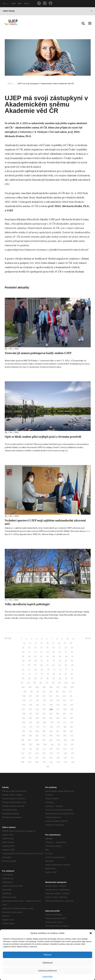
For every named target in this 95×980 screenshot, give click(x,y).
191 (30, 736)
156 (65, 714)
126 (24, 700)
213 (72, 745)
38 (72, 652)
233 (44, 758)
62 (54, 665)
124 (64, 696)
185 (44, 731)
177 (44, 727)
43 (47, 656)
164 (65, 718)
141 (72, 705)
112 (38, 692)
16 (47, 643)
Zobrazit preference (47, 971)
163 (58, 718)
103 (30, 687)
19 (65, 643)
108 (65, 687)
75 (23, 674)
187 (58, 731)
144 (37, 709)
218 (51, 749)
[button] (91, 933)
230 (23, 758)
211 (59, 745)
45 (60, 656)
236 (65, 758)
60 (41, 665)
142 (23, 709)
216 (37, 749)
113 (44, 692)
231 (30, 758)
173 (72, 722)
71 (54, 670)
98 (53, 683)
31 (29, 652)
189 (71, 731)
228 (65, 753)
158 (23, 718)
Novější (8, 638)
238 (22, 762)
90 (60, 678)
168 (38, 722)
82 (66, 674)
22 (29, 648)
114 (51, 692)
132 (65, 700)
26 (54, 648)
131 (58, 700)
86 (35, 678)
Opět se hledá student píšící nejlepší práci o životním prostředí (43, 437)
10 (68, 639)
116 (64, 692)
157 (71, 714)
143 (30, 709)
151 (31, 714)
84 (23, 678)
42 (41, 656)
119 (31, 696)
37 (66, 652)
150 (24, 714)
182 (24, 731)
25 (47, 648)
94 (28, 683)
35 (54, 652)
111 (31, 692)
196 (65, 736)
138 (51, 705)
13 (30, 643)
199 (30, 740)
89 (54, 678)
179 (58, 727)
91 (66, 678)
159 (30, 718)
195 (58, 736)
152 (37, 714)
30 (23, 652)
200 (37, 740)
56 (72, 661)
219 (58, 749)
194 (51, 736)
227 (58, 753)
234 (51, 758)
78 (42, 674)
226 (51, 753)
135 (31, 705)
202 (51, 740)
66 (23, 670)
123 (57, 696)
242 (51, 762)
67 (30, 670)
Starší (88, 638)
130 (51, 700)
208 (38, 745)
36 (60, 652)
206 (23, 745)
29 (72, 648)
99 (60, 683)
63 (60, 665)
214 (24, 749)
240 (37, 762)
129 (44, 700)
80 (54, 674)
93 (22, 683)
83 (72, 674)
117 (70, 692)
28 (66, 648)
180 (65, 727)
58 (29, 665)
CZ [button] (6, 4)
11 (73, 639)
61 (47, 665)
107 (58, 687)
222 (23, 753)
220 (65, 749)
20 (71, 643)
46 (66, 656)
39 (23, 656)
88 (48, 678)
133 (71, 700)
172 (65, 722)
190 (23, 736)
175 (31, 727)
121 (44, 696)
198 (23, 740)
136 (38, 705)
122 (51, 696)
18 (59, 643)
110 (25, 692)
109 (72, 687)
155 (58, 714)
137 (44, 705)
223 (30, 753)
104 (37, 687)
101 (73, 683)
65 (72, 665)
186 (51, 731)
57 (23, 665)
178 (51, 727)
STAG (27, 4)
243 (58, 762)
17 (53, 643)
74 (72, 670)
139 (58, 705)
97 (47, 683)
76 (30, 674)
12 (24, 643)
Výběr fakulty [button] (48, 11)
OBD (13, 4)
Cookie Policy (47, 977)
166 (24, 722)
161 (44, 718)
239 (30, 762)
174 (24, 727)
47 (73, 656)
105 (44, 687)
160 (37, 718)
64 (66, 665)
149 (72, 709)
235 (58, 758)
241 (44, 762)
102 (23, 687)
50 (36, 661)
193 (44, 736)
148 (65, 709)
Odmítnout (47, 963)
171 (58, 722)
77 (36, 674)
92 (72, 678)
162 (51, 718)
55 (66, 661)
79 (48, 674)
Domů (10, 84)
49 (30, 661)
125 (71, 696)
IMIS (20, 4)
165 (72, 718)
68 (36, 670)
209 (45, 745)
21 (23, 648)
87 (42, 678)
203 (58, 740)
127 (31, 700)
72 (60, 670)
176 (38, 727)
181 (72, 727)
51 (42, 661)
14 (36, 643)
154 (51, 714)
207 (31, 745)
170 (52, 722)
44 (54, 656)
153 (44, 714)
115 (57, 692)
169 (45, 722)
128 (38, 700)
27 (60, 648)
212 (65, 745)
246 (48, 767)
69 (42, 670)
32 (35, 652)
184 (37, 731)
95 (35, 683)
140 (65, 705)
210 (52, 745)
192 (37, 736)
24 (41, 648)
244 (65, 762)
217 (44, 749)
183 (31, 731)
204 (65, 740)
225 (44, 753)
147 (58, 709)
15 (42, 643)
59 (35, 665)
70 (48, 670)
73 (66, 670)
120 (37, 696)
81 (60, 674)
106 (51, 687)
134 (24, 705)
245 (73, 762)
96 (41, 683)
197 (72, 736)
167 (31, 722)
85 (29, 678)
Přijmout (47, 955)
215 (31, 749)
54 (60, 661)
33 (41, 652)
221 (72, 749)
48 (23, 661)
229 (72, 753)
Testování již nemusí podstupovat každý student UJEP (38, 353)
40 (29, 656)
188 (65, 731)
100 (66, 683)
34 (47, 652)
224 (37, 753)
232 (37, 758)
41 (35, 656)
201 (44, 740)
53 (54, 661)
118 (24, 696)
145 (44, 709)
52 (48, 661)
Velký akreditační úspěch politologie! (27, 604)
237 (72, 758)
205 (73, 740)
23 (35, 648)
